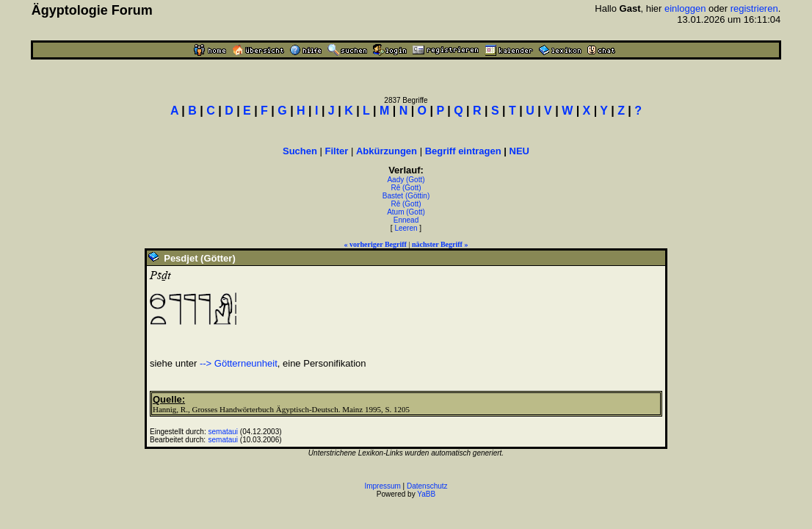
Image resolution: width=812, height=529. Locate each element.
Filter (337, 151)
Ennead (406, 220)
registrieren (754, 8)
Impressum (382, 486)
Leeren (406, 228)
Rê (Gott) (406, 188)
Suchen (300, 151)
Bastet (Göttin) (406, 196)
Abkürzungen (387, 151)
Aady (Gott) (406, 180)
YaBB (426, 494)
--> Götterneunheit (239, 363)
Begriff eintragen (463, 151)
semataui (223, 432)
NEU (519, 151)
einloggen (685, 8)
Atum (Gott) (406, 212)
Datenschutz (427, 486)
